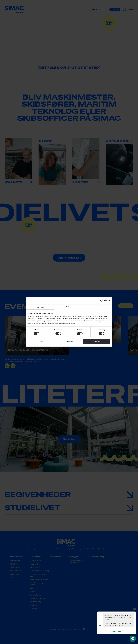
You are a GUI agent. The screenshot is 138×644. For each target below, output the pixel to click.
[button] (133, 639)
